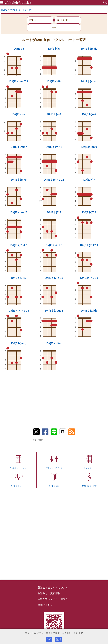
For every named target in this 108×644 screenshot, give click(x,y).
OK (49, 639)
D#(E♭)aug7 (19, 212)
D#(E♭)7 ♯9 (19, 245)
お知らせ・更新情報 (49, 593)
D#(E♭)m (19, 114)
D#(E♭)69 (54, 81)
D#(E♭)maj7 (89, 49)
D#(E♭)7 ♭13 (54, 278)
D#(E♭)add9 (89, 311)
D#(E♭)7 (89, 180)
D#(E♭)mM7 (19, 147)
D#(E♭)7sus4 (54, 311)
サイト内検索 (38, 440)
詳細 (58, 639)
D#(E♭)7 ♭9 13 (19, 311)
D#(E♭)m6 (54, 114)
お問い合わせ (45, 605)
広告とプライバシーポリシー (54, 599)
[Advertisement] (54, 397)
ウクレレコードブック (20, 10)
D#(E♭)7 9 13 (89, 278)
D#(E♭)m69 (89, 147)
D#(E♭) (19, 49)
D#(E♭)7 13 (19, 278)
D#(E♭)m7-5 (54, 147)
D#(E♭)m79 (19, 180)
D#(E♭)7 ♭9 (54, 245)
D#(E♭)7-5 (54, 212)
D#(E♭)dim (54, 343)
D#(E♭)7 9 (89, 212)
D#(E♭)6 (54, 49)
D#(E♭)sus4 (89, 81)
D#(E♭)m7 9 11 (54, 180)
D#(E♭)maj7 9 (19, 81)
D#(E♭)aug (19, 343)
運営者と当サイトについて (53, 588)
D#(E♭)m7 (89, 114)
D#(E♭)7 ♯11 (89, 245)
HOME (4, 10)
